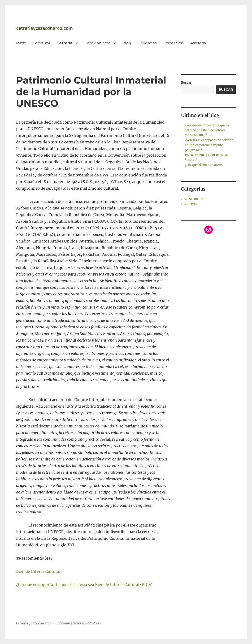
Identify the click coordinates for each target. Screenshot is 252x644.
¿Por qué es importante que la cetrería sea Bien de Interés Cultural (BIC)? (84, 585)
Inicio (21, 43)
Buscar (186, 83)
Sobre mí (41, 43)
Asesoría (198, 43)
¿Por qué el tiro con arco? (204, 165)
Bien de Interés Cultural (38, 571)
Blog (127, 43)
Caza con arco (97, 43)
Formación (174, 43)
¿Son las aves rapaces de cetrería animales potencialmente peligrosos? (209, 145)
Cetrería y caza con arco (34, 623)
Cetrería (65, 43)
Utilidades (147, 43)
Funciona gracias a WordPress (78, 623)
